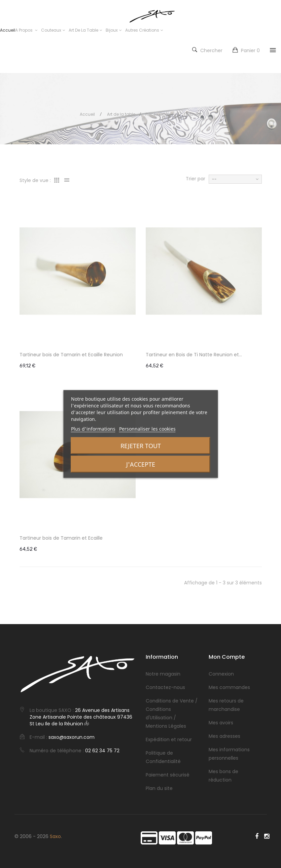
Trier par (196, 179)
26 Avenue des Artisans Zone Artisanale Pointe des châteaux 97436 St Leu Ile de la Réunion (81, 717)
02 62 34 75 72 (102, 751)
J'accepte (141, 464)
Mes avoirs (221, 723)
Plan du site (159, 788)
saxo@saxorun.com (72, 737)
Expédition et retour (169, 739)
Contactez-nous (165, 687)
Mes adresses (224, 736)
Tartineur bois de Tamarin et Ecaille (61, 538)
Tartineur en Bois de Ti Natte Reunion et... (194, 355)
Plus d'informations (93, 429)
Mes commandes (229, 687)
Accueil (87, 114)
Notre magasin (163, 674)
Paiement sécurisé (168, 775)
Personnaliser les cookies (147, 429)
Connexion (221, 674)
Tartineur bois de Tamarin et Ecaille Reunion (71, 355)
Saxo (55, 836)
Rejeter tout (141, 446)
